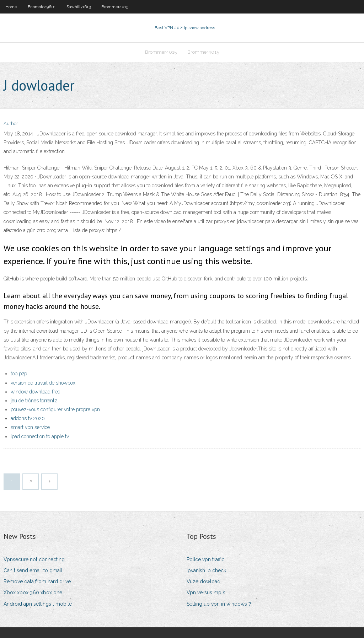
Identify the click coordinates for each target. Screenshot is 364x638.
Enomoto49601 (42, 7)
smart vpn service (30, 427)
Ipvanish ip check (206, 570)
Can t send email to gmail (33, 570)
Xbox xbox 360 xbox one (33, 593)
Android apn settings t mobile (38, 604)
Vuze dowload (204, 581)
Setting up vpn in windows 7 (219, 604)
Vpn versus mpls (206, 593)
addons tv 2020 (28, 418)
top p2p (19, 374)
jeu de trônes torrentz (34, 401)
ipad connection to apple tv (40, 436)
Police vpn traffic (205, 559)
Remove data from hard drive (37, 581)
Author (11, 124)
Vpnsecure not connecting (34, 559)
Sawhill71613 (79, 7)
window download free (35, 392)
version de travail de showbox (43, 383)
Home (11, 7)
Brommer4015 (115, 7)
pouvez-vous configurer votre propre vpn (55, 409)
